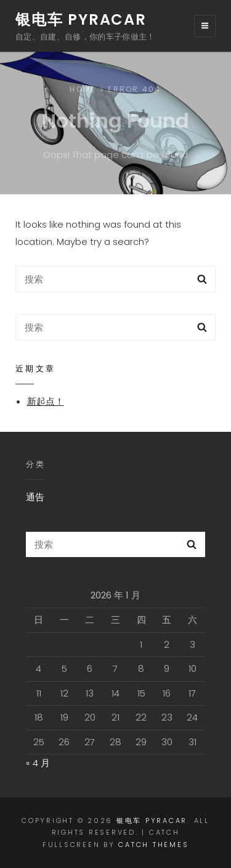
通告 (35, 497)
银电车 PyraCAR (81, 19)
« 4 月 (38, 763)
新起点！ (46, 401)
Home (83, 89)
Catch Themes (153, 845)
